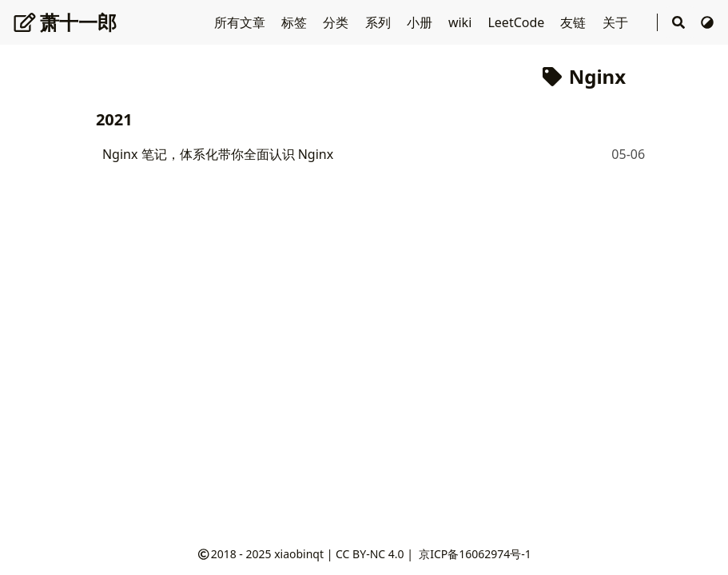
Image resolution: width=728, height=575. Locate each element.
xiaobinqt (299, 554)
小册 (421, 22)
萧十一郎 (65, 22)
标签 (296, 22)
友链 (575, 22)
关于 (617, 22)
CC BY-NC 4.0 (370, 554)
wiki (462, 22)
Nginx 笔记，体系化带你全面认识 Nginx (218, 154)
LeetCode (517, 22)
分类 (337, 22)
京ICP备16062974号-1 (475, 554)
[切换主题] (707, 22)
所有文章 (241, 22)
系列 (380, 22)
